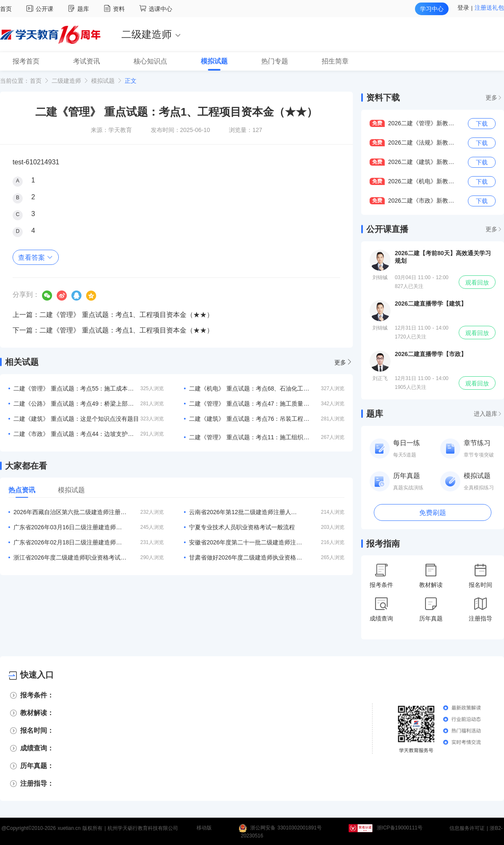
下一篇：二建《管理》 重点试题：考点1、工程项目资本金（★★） (113, 330)
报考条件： (37, 695)
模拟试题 (103, 81)
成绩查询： (37, 748)
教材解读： (37, 713)
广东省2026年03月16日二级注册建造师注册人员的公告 (70, 527)
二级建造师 (66, 81)
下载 (482, 124)
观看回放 (477, 283)
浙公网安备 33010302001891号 (286, 828)
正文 (131, 81)
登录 (463, 8)
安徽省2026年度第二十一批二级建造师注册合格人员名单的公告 (246, 542)
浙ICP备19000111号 (400, 828)
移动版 (204, 828)
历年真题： (37, 766)
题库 (80, 9)
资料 (115, 9)
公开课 (41, 9)
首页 (6, 9)
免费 (377, 123)
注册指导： (37, 783)
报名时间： (37, 730)
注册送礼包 (489, 8)
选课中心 (156, 9)
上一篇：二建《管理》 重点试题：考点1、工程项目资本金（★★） (113, 315)
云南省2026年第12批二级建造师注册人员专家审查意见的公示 (246, 512)
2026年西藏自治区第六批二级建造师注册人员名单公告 (70, 512)
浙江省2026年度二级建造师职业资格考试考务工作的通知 (70, 557)
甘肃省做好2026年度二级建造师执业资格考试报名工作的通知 (246, 557)
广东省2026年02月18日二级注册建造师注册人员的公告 (70, 542)
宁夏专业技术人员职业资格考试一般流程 (242, 527)
